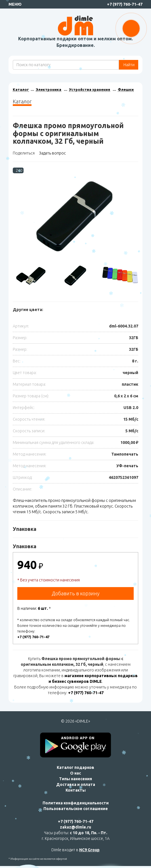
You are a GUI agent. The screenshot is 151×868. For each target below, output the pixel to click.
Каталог (21, 89)
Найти (129, 65)
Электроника (49, 89)
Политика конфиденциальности (76, 803)
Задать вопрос (52, 153)
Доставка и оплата (76, 784)
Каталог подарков (75, 767)
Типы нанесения (75, 779)
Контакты (76, 790)
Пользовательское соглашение (76, 809)
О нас (75, 773)
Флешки (126, 89)
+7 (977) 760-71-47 (125, 4)
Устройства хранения (90, 89)
